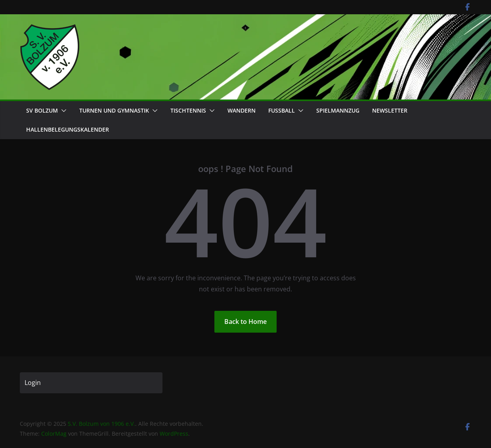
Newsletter (390, 110)
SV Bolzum (42, 110)
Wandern (242, 110)
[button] (62, 111)
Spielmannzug (338, 110)
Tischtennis (188, 110)
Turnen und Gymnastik (114, 110)
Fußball (282, 110)
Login (33, 383)
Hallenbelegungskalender (68, 129)
